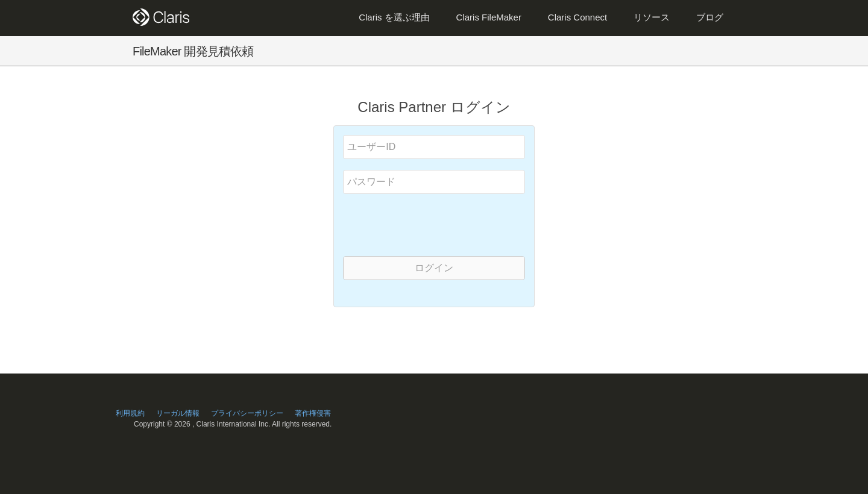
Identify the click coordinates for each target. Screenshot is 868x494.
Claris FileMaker (489, 17)
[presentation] (436, 224)
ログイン (434, 268)
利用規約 (130, 413)
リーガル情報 (178, 413)
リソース (652, 17)
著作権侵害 (313, 413)
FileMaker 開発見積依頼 (193, 51)
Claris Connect (577, 17)
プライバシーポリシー (247, 413)
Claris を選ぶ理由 (394, 17)
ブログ (710, 17)
